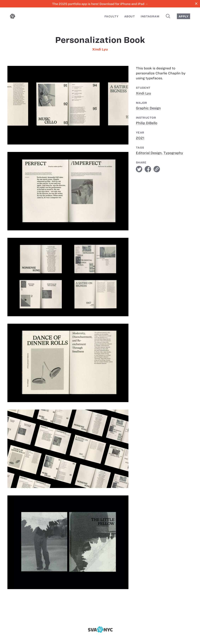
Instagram (150, 16)
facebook (148, 169)
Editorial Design (149, 153)
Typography (173, 153)
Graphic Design (148, 108)
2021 (140, 138)
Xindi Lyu (100, 49)
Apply (183, 16)
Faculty (111, 16)
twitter (139, 169)
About (130, 16)
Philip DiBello (147, 123)
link (157, 169)
